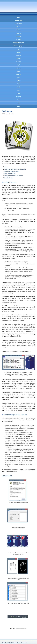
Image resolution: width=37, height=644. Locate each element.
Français (18, 55)
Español (19, 59)
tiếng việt (19, 97)
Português (18, 74)
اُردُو (19, 103)
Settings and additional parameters (14, 176)
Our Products (18, 20)
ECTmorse (18, 39)
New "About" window (10, 174)
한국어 (18, 78)
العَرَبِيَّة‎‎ (18, 65)
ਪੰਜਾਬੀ (18, 87)
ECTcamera (18, 33)
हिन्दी (18, 84)
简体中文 (19, 62)
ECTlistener (18, 30)
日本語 (18, 81)
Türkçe (19, 100)
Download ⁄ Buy (9, 178)
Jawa (19, 93)
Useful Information (18, 43)
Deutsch (18, 68)
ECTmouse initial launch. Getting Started (15, 169)
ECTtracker (19, 27)
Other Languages (18, 46)
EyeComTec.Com (15, 7)
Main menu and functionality (12, 171)
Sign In (19, 106)
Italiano (18, 71)
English (18, 49)
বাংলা (18, 90)
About (18, 17)
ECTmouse (18, 36)
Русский (18, 52)
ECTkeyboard (18, 24)
